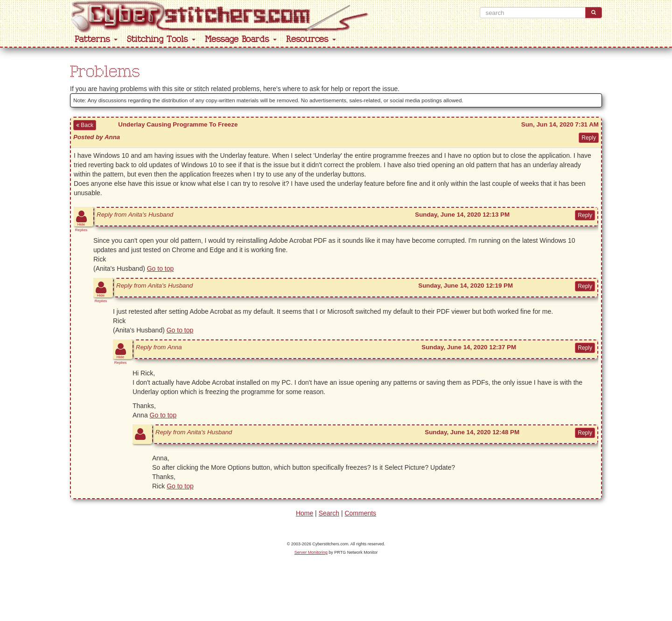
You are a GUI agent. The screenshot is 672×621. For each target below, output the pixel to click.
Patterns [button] (96, 39)
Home (304, 513)
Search (329, 513)
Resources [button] (311, 39)
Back (85, 125)
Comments (360, 513)
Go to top (161, 268)
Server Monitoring (311, 552)
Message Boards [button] (241, 39)
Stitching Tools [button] (161, 39)
